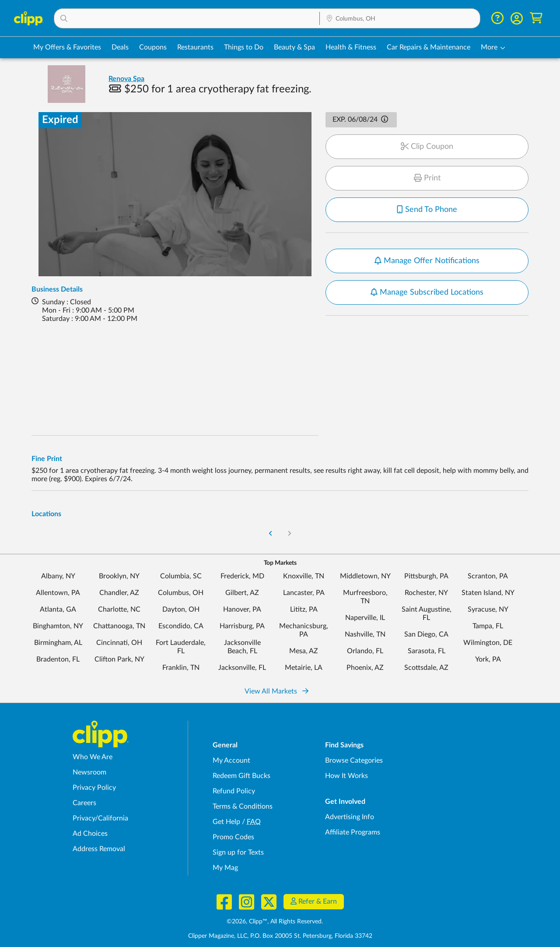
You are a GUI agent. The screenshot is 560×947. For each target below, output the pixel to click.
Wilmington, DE (488, 643)
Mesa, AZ (304, 651)
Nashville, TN (365, 634)
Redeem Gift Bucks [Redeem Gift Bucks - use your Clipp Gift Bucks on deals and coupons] (241, 776)
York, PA (488, 659)
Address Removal (99, 849)
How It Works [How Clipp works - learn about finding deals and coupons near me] (346, 776)
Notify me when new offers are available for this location (425, 254)
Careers (84, 803)
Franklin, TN (181, 668)
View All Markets (276, 691)
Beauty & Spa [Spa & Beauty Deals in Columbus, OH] (294, 47)
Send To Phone (427, 210)
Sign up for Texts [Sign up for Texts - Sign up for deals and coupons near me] (238, 852)
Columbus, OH (181, 593)
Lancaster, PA (304, 593)
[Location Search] (400, 19)
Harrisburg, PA (242, 626)
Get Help (226, 822)
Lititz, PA (304, 609)
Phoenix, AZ (365, 668)
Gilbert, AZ (242, 593)
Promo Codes (233, 837)
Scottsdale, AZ (426, 668)
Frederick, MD (242, 576)
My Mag (225, 868)
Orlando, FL (365, 651)
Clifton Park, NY (119, 659)
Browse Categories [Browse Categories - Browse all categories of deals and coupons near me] (354, 760)
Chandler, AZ (119, 593)
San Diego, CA (426, 634)
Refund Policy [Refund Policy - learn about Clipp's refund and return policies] (234, 791)
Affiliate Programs (353, 832)
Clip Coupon (427, 147)
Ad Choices (90, 834)
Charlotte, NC (119, 609)
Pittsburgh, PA (426, 576)
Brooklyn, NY (119, 576)
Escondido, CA (181, 626)
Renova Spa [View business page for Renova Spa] (126, 79)
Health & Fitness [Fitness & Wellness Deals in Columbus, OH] (351, 47)
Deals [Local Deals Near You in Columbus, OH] (120, 47)
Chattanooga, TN (119, 626)
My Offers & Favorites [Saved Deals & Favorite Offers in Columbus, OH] (67, 47)
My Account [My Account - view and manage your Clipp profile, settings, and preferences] (231, 760)
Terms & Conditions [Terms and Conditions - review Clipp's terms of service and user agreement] (243, 806)
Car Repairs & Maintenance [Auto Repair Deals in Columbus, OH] (429, 47)
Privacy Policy (94, 788)
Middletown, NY (365, 576)
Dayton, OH (181, 609)
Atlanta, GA (58, 609)
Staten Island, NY (488, 593)
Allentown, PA (58, 593)
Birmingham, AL (58, 643)
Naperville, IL (365, 618)
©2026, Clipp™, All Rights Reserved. (275, 922)
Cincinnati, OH (119, 643)
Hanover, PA (242, 609)
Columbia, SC (181, 576)
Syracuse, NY (488, 609)
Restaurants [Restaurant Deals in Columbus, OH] (195, 47)
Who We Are (93, 757)
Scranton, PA (488, 576)
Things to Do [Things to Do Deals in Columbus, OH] (244, 47)
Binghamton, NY (58, 626)
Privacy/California (100, 818)
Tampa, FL (488, 626)
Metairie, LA (304, 668)
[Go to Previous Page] (271, 534)
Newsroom (89, 772)
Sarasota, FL (427, 651)
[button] (187, 18)
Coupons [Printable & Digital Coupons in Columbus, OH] (153, 47)
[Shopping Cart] (536, 18)
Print (427, 178)
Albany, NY (58, 576)
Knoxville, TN (304, 576)
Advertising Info (350, 817)
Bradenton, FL (58, 659)
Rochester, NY (426, 593)
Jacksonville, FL (242, 668)
